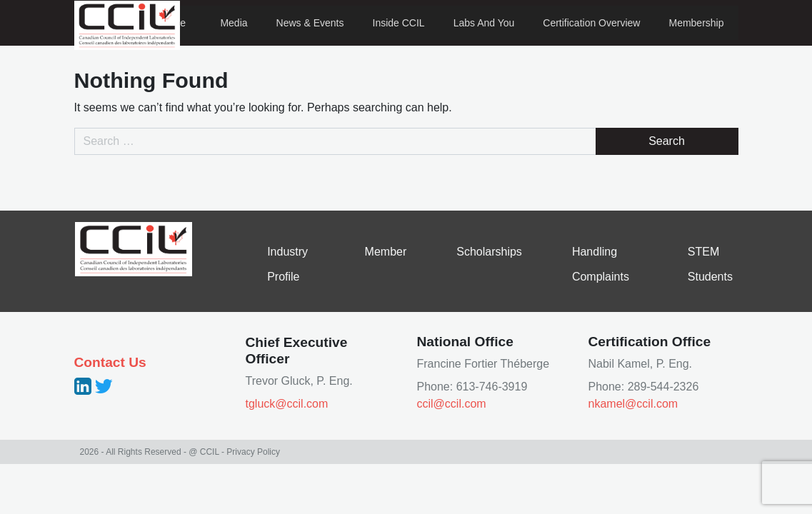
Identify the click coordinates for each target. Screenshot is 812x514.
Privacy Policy (253, 452)
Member (386, 252)
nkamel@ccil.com (633, 404)
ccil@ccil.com (452, 404)
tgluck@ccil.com (287, 404)
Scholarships (489, 252)
